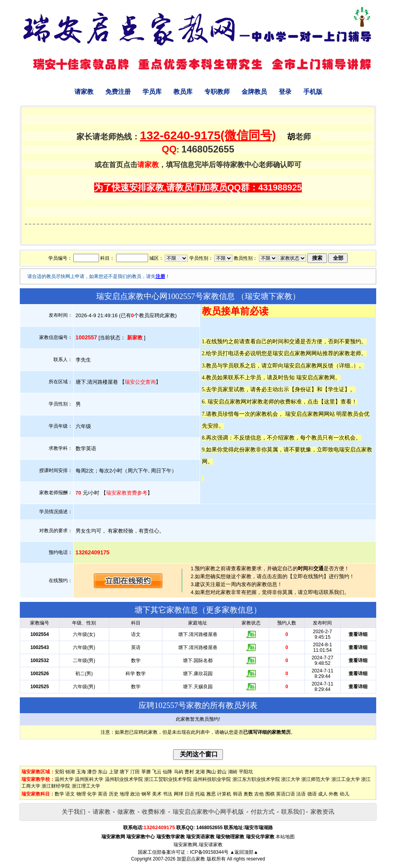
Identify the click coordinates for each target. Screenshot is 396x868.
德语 (312, 794)
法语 (301, 794)
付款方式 (263, 812)
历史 (114, 794)
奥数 (248, 794)
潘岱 (92, 772)
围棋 (270, 794)
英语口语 (286, 794)
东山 (103, 772)
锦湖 (70, 772)
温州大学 (64, 779)
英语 (103, 794)
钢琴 (146, 794)
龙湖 (200, 772)
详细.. (346, 365)
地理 (124, 794)
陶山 (211, 772)
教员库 (183, 92)
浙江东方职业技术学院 (256, 779)
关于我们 (74, 812)
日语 (189, 794)
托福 (200, 794)
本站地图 (285, 837)
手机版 (313, 92)
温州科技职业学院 (212, 779)
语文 (70, 794)
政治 (135, 794)
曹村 (189, 772)
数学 (59, 794)
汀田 (135, 772)
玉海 (81, 772)
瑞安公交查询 (140, 382)
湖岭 (233, 772)
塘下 (124, 772)
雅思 (211, 794)
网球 (179, 794)
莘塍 (146, 772)
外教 (333, 794)
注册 (160, 276)
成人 (323, 794)
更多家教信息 (230, 610)
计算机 (224, 794)
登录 (285, 92)
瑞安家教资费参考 (127, 493)
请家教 (84, 92)
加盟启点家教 (191, 859)
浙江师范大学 (316, 779)
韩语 (238, 794)
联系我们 (293, 812)
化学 (92, 794)
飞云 (157, 772)
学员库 (152, 92)
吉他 (259, 794)
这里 (329, 402)
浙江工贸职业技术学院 (168, 779)
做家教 (126, 812)
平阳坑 (246, 772)
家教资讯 (322, 812)
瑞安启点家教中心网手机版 (208, 812)
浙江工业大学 (346, 779)
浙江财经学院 (56, 786)
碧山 (222, 772)
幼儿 (345, 794)
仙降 (168, 772)
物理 (81, 794)
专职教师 (217, 92)
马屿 (179, 772)
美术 (157, 794)
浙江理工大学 (86, 786)
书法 (168, 794)
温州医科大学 (89, 779)
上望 (114, 772)
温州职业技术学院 (124, 779)
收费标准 (154, 812)
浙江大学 (291, 779)
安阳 (59, 772)
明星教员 (347, 414)
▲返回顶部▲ (244, 852)
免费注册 (118, 92)
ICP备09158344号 (209, 852)
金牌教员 (254, 92)
